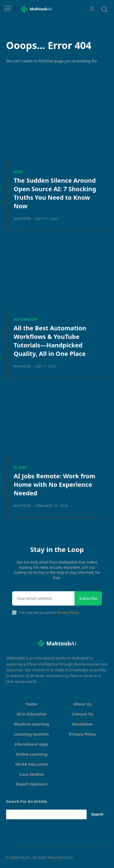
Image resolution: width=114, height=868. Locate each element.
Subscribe (88, 598)
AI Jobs (20, 467)
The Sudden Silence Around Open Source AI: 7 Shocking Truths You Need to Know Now (55, 193)
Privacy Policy (68, 612)
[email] (43, 599)
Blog (18, 172)
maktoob (22, 219)
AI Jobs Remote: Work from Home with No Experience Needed (55, 485)
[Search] (97, 814)
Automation (26, 319)
